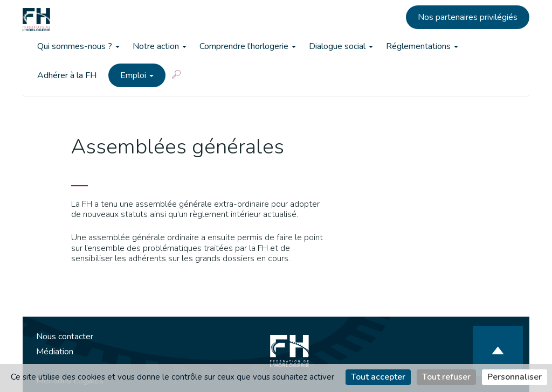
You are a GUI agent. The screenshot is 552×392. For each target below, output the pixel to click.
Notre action (160, 46)
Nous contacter (65, 337)
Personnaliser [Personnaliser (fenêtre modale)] (515, 377)
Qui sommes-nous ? (78, 46)
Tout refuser (446, 377)
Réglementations (422, 46)
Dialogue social (341, 46)
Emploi (137, 75)
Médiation (55, 352)
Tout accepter (378, 377)
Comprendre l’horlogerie (248, 46)
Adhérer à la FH (67, 75)
